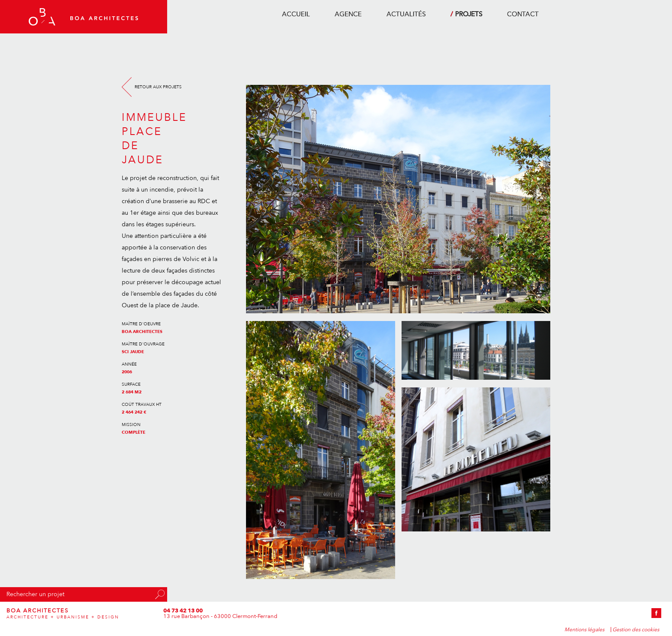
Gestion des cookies (636, 630)
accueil (296, 14)
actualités (406, 14)
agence (348, 14)
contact (523, 14)
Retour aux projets (158, 87)
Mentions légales (584, 630)
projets (469, 14)
